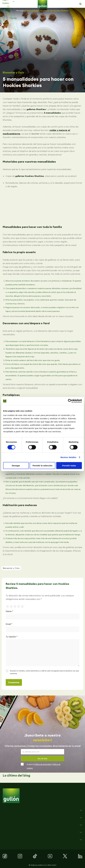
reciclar (35, 134)
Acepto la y (44, 766)
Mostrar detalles (68, 457)
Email (9, 624)
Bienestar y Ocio (13, 72)
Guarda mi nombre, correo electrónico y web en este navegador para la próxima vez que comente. (44, 672)
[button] (81, 4)
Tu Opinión (12, 637)
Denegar (16, 465)
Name (9, 611)
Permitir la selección (42, 465)
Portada (20, 11)
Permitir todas (69, 465)
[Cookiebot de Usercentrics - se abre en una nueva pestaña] (70, 401)
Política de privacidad (42, 764)
